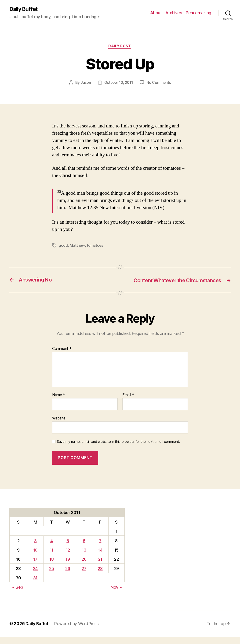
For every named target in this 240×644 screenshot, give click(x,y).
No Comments (159, 83)
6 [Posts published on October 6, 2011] (84, 548)
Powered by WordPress (77, 631)
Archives (174, 13)
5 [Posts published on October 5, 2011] (67, 548)
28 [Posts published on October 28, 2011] (100, 576)
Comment (62, 356)
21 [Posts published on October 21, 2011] (100, 566)
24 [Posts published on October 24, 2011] (35, 576)
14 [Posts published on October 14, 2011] (100, 557)
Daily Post (120, 47)
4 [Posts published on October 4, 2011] (51, 548)
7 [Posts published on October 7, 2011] (100, 548)
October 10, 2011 (118, 83)
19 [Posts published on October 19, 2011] (67, 566)
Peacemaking (198, 13)
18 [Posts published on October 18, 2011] (51, 566)
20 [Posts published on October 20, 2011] (84, 566)
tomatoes (95, 246)
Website (59, 425)
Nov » (116, 594)
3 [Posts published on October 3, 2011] (35, 548)
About (156, 13)
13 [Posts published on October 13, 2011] (84, 557)
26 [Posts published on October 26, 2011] (67, 576)
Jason (85, 83)
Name (59, 402)
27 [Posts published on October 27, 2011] (84, 576)
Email (128, 402)
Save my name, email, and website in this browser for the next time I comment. (118, 449)
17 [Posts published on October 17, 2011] (35, 566)
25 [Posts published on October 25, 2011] (51, 576)
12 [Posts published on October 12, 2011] (67, 557)
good (63, 246)
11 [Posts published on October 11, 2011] (51, 557)
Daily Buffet (24, 9)
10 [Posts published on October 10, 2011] (35, 557)
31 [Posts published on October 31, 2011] (35, 585)
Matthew (77, 246)
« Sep (18, 594)
